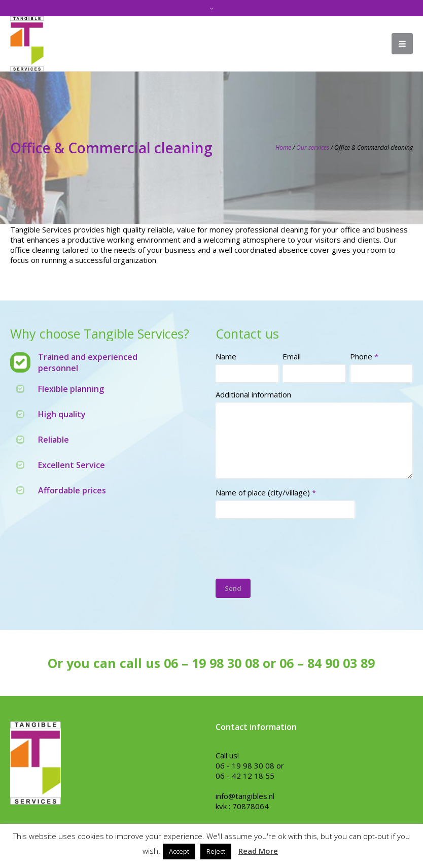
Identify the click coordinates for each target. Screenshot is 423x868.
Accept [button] (179, 851)
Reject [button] (216, 851)
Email (292, 356)
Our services (313, 147)
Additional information (253, 394)
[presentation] (293, 545)
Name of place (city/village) (266, 492)
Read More (258, 851)
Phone (364, 356)
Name (226, 356)
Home (283, 147)
